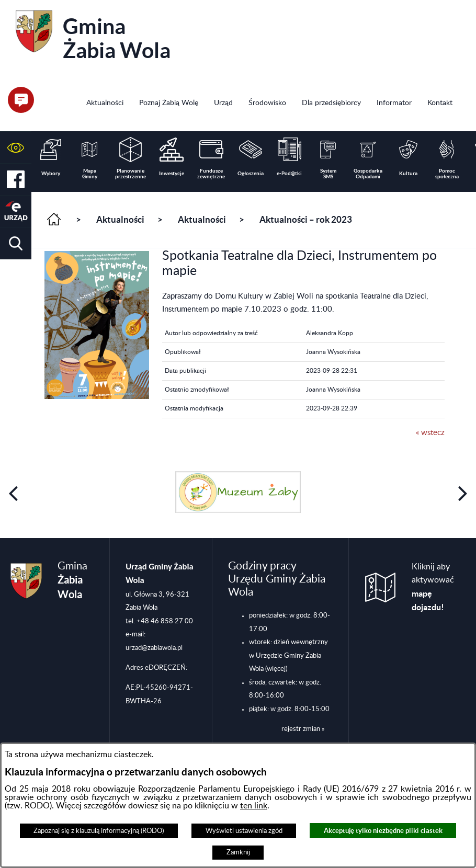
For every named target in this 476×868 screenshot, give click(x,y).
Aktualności (120, 220)
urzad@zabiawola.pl (154, 648)
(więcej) (276, 669)
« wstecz (430, 433)
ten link (254, 806)
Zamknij (238, 852)
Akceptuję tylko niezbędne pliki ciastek (383, 831)
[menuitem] (105, 104)
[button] (16, 148)
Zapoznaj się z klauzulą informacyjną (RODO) (99, 831)
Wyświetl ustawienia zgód (244, 831)
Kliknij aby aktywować (433, 587)
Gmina (93, 36)
